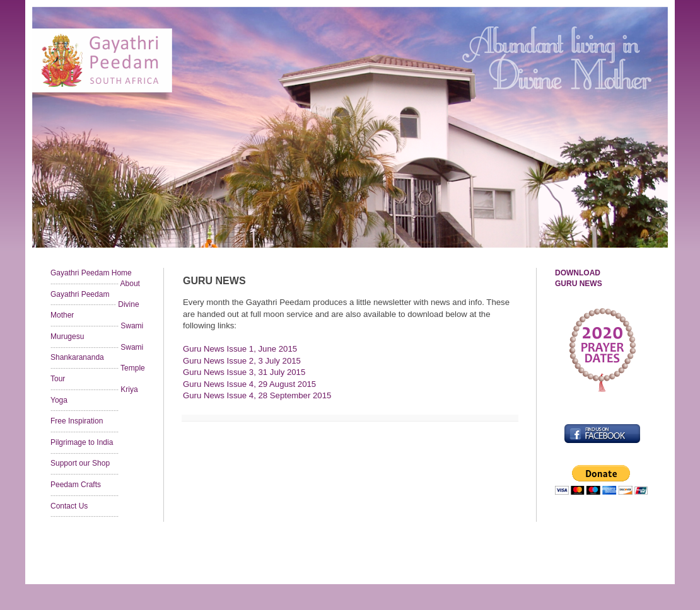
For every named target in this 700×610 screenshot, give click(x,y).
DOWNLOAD (578, 273)
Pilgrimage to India (82, 442)
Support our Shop (80, 463)
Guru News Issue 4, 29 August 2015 (249, 384)
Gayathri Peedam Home (91, 273)
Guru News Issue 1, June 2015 (240, 349)
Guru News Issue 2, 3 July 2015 (242, 361)
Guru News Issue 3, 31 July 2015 (244, 372)
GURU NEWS (579, 284)
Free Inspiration (77, 421)
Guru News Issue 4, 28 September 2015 (257, 395)
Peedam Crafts (76, 485)
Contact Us (69, 506)
